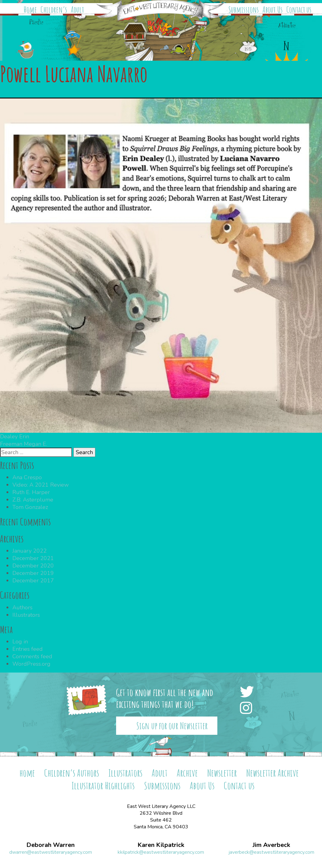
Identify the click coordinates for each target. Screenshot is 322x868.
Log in (20, 642)
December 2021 (33, 558)
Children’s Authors (72, 773)
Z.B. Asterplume (33, 500)
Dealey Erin (15, 436)
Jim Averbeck (271, 845)
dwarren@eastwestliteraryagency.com (51, 852)
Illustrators (26, 615)
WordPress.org (31, 664)
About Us (273, 10)
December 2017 (33, 581)
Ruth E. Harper (31, 492)
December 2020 (33, 566)
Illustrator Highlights (103, 785)
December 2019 (33, 573)
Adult (77, 10)
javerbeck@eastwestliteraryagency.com (271, 852)
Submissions (244, 10)
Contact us (299, 10)
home (27, 773)
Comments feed (32, 656)
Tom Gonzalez (30, 507)
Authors (22, 607)
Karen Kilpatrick (161, 845)
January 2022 (30, 551)
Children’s (54, 10)
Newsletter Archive (272, 773)
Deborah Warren (50, 845)
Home (30, 10)
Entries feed (28, 649)
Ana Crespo (27, 477)
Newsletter (222, 773)
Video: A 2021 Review (41, 485)
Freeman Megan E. (24, 444)
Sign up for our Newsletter (172, 726)
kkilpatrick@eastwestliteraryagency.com (161, 852)
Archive (187, 773)
